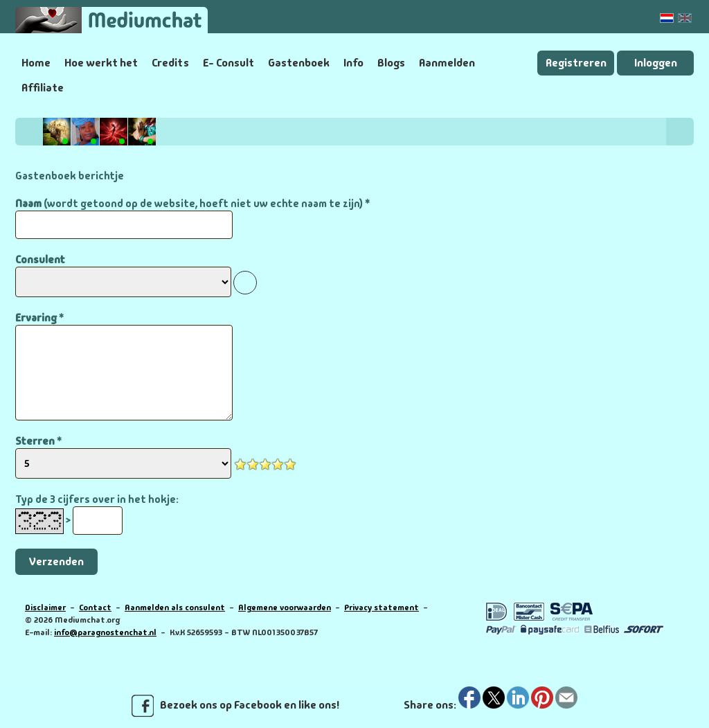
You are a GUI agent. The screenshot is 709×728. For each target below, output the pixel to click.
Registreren (576, 63)
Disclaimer (45, 607)
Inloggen (656, 63)
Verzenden (56, 561)
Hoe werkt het (101, 63)
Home (36, 63)
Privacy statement (382, 607)
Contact (95, 607)
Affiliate (43, 88)
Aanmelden (447, 63)
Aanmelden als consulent (175, 607)
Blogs (391, 63)
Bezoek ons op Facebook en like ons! (235, 706)
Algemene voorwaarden (285, 607)
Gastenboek (299, 63)
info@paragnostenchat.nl (105, 632)
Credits (170, 63)
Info (353, 63)
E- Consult (228, 63)
